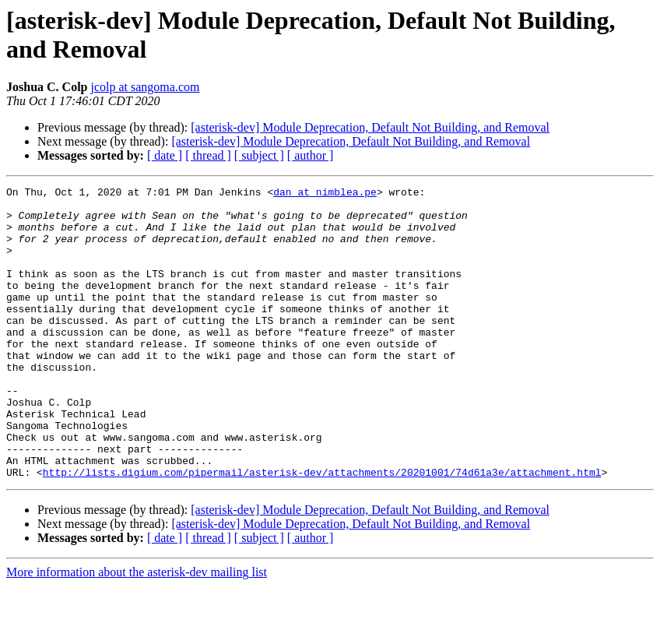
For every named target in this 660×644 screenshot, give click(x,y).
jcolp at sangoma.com (145, 87)
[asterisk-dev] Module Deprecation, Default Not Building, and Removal (370, 127)
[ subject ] (259, 155)
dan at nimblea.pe (325, 194)
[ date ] (165, 155)
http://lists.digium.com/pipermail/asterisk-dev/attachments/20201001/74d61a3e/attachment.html (322, 530)
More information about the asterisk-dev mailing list (137, 630)
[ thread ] (208, 155)
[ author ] (311, 155)
